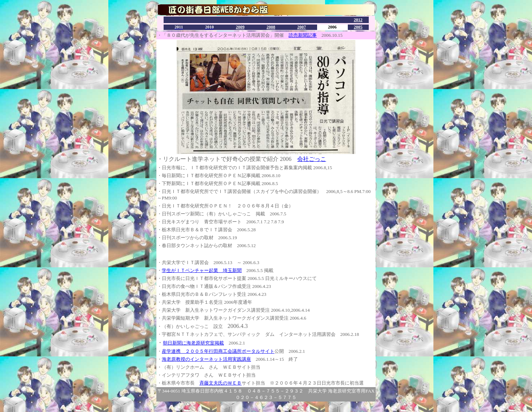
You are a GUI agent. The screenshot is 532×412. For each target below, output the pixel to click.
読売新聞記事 (303, 35)
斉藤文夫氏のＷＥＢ (220, 383)
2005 (358, 27)
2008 (271, 27)
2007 (302, 27)
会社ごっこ (312, 159)
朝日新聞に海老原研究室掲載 (193, 343)
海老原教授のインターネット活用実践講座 (206, 359)
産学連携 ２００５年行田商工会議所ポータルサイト (218, 351)
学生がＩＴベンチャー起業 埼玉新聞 (202, 270)
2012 (358, 20)
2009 (240, 27)
